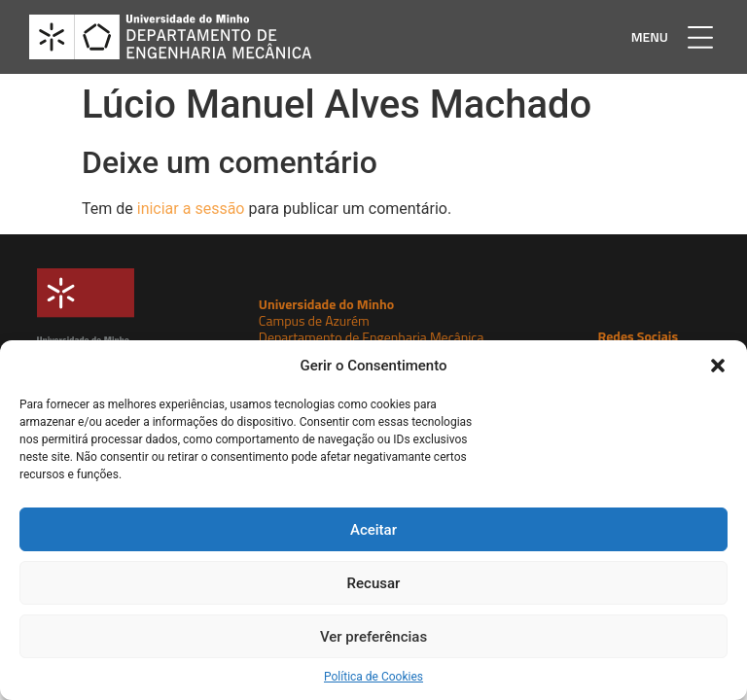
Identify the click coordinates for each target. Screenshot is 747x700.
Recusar (374, 583)
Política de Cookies (373, 677)
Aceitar (373, 530)
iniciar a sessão (191, 209)
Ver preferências (373, 637)
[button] (718, 366)
